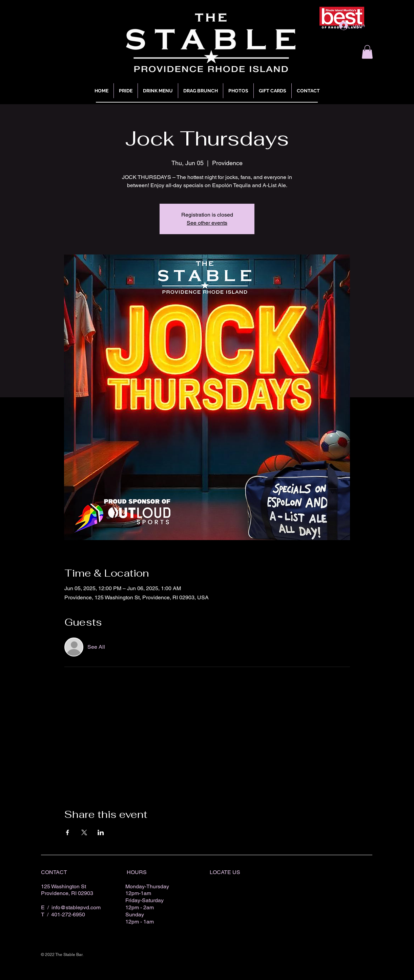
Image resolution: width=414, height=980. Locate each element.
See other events (207, 223)
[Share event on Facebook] (68, 832)
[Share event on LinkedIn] (101, 832)
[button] (367, 52)
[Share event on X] (84, 832)
